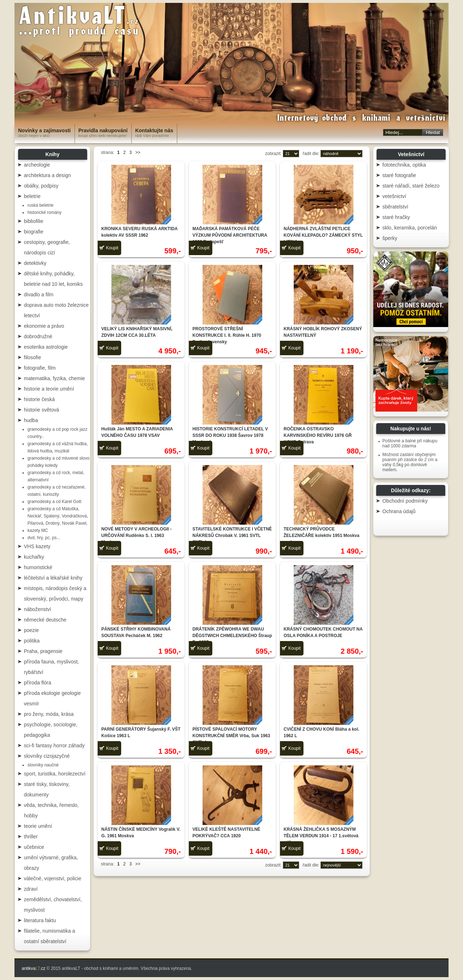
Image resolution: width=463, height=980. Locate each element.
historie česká (39, 399)
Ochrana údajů (399, 511)
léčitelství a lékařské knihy (53, 578)
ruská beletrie (41, 205)
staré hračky (396, 217)
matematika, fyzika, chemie (54, 378)
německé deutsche (45, 620)
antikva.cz (33, 968)
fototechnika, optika (404, 165)
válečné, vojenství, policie (53, 878)
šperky (390, 238)
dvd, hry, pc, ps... (44, 538)
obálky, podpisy (41, 186)
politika (32, 641)
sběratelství (395, 207)
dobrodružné (38, 336)
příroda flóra (37, 683)
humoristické (38, 567)
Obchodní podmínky (405, 501)
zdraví (31, 889)
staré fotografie (399, 175)
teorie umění (38, 826)
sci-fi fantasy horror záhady (54, 745)
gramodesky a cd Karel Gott (54, 502)
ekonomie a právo (44, 326)
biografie (34, 232)
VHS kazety (37, 546)
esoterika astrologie (46, 347)
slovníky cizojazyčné (47, 756)
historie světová (41, 410)
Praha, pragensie (43, 651)
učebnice (34, 847)
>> (138, 152)
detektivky (35, 263)
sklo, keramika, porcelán (410, 228)
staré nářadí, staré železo (411, 186)
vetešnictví (394, 196)
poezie (31, 630)
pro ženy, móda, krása (49, 714)
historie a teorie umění (49, 389)
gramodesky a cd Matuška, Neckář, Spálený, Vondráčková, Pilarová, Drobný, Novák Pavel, (58, 516)
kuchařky (34, 557)
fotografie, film (40, 368)
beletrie (32, 196)
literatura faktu (40, 920)
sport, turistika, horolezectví (55, 774)
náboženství (38, 609)
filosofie (32, 357)
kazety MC (38, 530)
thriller (31, 837)
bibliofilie (34, 221)
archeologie (37, 165)
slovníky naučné (43, 765)
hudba (31, 420)
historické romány (44, 212)
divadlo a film (39, 295)
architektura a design (47, 175)
